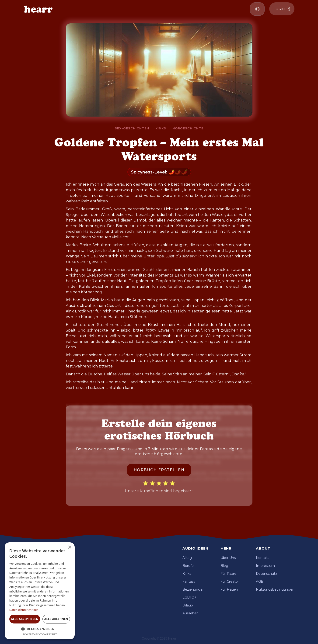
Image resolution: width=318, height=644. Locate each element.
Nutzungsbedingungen (275, 589)
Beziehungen (194, 589)
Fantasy (189, 582)
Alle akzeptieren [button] (25, 619)
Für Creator (230, 582)
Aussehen (190, 613)
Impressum (265, 566)
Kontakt (262, 558)
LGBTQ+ (189, 597)
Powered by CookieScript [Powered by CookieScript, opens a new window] (40, 634)
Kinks (161, 128)
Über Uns (228, 558)
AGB (260, 582)
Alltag (187, 558)
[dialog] (40, 591)
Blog (224, 566)
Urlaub (188, 605)
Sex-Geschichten (132, 128)
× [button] (69, 547)
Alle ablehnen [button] (56, 619)
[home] (38, 9)
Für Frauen (229, 589)
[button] (257, 9)
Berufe (188, 566)
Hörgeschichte (188, 128)
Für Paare (228, 574)
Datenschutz (267, 574)
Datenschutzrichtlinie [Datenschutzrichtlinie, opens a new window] (24, 610)
